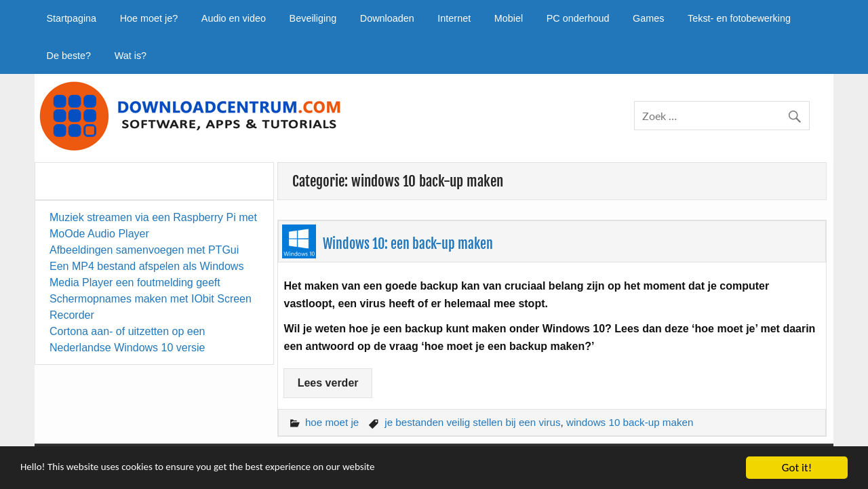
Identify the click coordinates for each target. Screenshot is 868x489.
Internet (454, 18)
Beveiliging (313, 18)
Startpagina (71, 18)
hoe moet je (332, 422)
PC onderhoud (578, 18)
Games (648, 18)
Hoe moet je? (149, 18)
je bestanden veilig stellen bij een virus (472, 422)
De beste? (68, 56)
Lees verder (328, 383)
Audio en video (234, 18)
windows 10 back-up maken (630, 422)
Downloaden (387, 18)
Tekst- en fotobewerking (739, 18)
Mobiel (509, 18)
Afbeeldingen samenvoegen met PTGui (144, 250)
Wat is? (131, 56)
